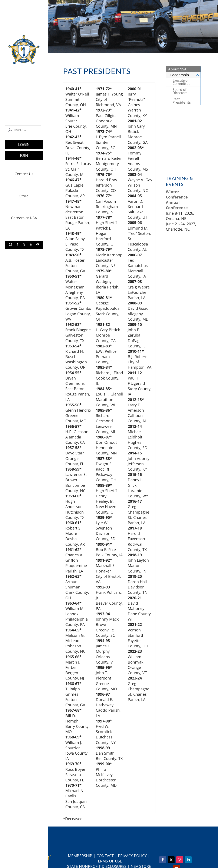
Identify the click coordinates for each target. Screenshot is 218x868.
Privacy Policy (132, 856)
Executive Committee (181, 82)
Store (24, 196)
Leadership (185, 75)
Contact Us (24, 174)
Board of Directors (180, 91)
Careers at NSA (24, 218)
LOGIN (24, 144)
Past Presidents (182, 101)
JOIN (24, 155)
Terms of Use (109, 861)
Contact (105, 856)
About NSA (177, 69)
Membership (80, 856)
